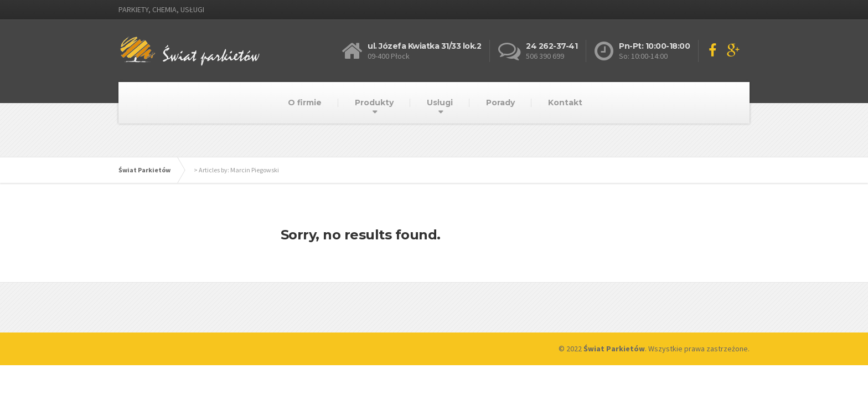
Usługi (440, 103)
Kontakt (565, 103)
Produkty (374, 103)
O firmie (305, 103)
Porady (500, 103)
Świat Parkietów (144, 170)
